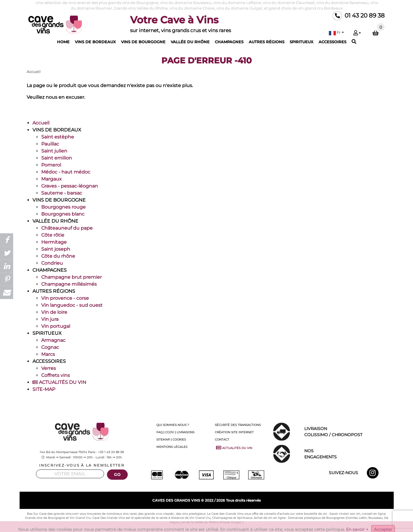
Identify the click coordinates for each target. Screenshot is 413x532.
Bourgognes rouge (63, 207)
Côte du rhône (58, 256)
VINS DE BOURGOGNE (143, 42)
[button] (336, 33)
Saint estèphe (58, 137)
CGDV (170, 432)
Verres (49, 368)
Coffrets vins (56, 375)
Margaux (51, 179)
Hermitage (54, 242)
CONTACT (222, 440)
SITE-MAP (44, 389)
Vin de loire (54, 312)
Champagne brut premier (71, 277)
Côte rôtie (53, 235)
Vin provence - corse (65, 298)
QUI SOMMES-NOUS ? (173, 425)
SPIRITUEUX (301, 42)
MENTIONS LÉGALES (172, 447)
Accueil (41, 123)
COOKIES (179, 440)
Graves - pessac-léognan (70, 186)
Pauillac (50, 144)
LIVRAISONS (185, 432)
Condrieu (52, 263)
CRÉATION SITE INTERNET (234, 432)
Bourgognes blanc (63, 214)
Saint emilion (57, 158)
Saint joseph (56, 249)
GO (117, 475)
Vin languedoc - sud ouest (72, 305)
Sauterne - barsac (62, 193)
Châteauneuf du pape (67, 228)
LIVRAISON (347, 432)
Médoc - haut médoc (66, 172)
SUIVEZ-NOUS (343, 473)
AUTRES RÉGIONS (267, 42)
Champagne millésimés (69, 284)
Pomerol (51, 165)
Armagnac (53, 340)
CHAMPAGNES (229, 42)
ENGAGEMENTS (347, 453)
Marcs (48, 354)
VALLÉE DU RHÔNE (190, 42)
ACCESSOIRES (332, 42)
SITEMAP (163, 440)
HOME (63, 42)
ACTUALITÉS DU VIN (59, 382)
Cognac (50, 347)
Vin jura (50, 319)
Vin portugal (56, 326)
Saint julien (54, 151)
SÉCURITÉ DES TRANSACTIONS (238, 425)
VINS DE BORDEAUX (95, 42)
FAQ (159, 432)
